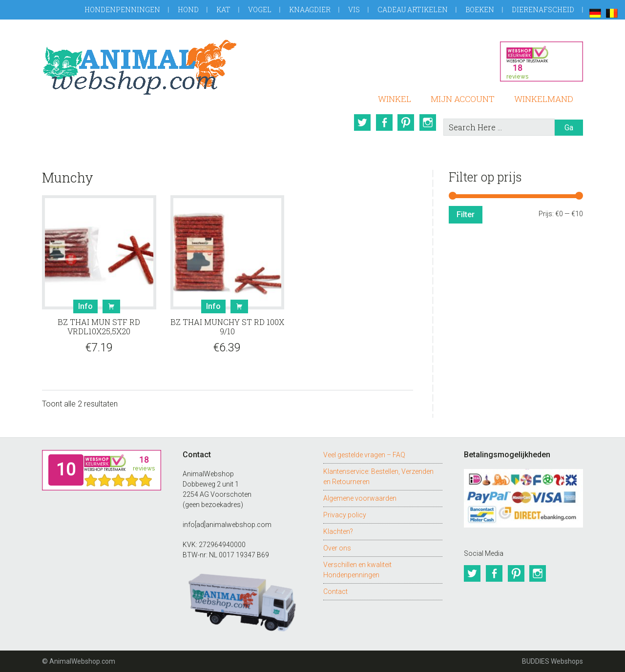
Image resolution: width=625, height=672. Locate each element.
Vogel (260, 10)
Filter (466, 214)
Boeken (480, 10)
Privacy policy (345, 515)
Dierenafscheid (543, 10)
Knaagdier (310, 10)
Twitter (361, 122)
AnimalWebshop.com (140, 67)
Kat (223, 10)
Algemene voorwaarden (360, 498)
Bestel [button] (111, 306)
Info (85, 306)
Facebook (383, 122)
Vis (354, 10)
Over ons (337, 548)
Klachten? (338, 531)
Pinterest (406, 122)
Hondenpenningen (122, 10)
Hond (188, 10)
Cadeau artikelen (413, 10)
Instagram (428, 122)
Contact (335, 591)
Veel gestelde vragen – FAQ (364, 455)
